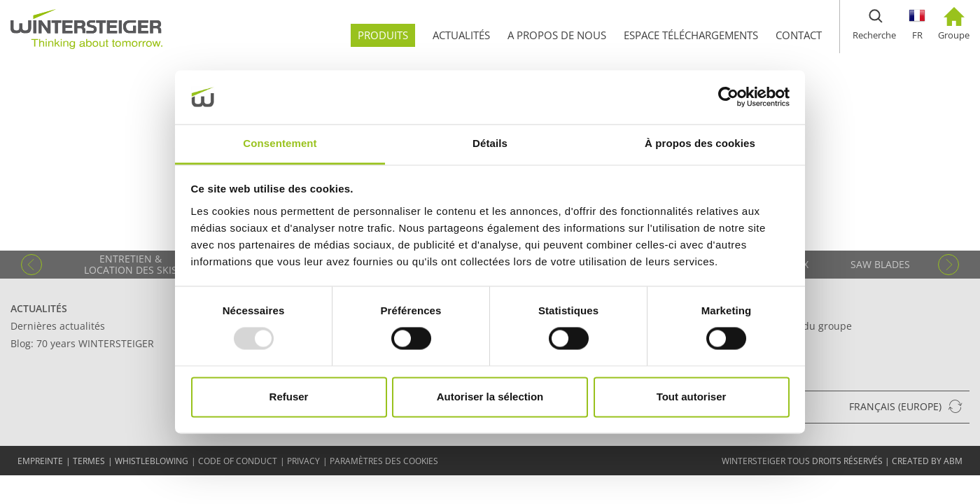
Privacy (303, 461)
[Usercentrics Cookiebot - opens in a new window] (728, 97)
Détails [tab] (490, 143)
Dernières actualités (58, 326)
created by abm (927, 461)
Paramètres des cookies (384, 461)
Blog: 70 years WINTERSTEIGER (82, 343)
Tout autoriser (692, 397)
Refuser (289, 397)
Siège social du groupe (799, 326)
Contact (768, 308)
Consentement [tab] (280, 143)
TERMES (89, 461)
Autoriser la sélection (490, 397)
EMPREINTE (40, 461)
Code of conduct (238, 461)
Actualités (39, 308)
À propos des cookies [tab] (700, 143)
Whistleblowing (152, 461)
